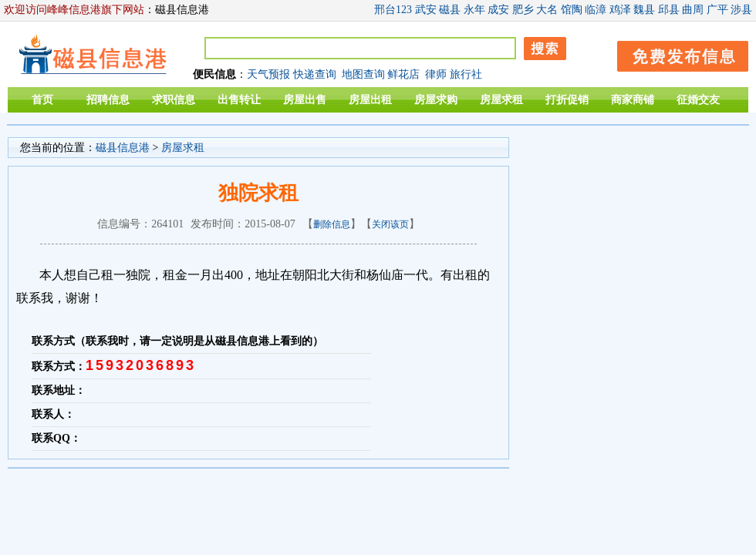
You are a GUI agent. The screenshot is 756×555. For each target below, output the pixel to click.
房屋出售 (305, 100)
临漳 (596, 10)
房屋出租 (370, 100)
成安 (498, 10)
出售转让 (239, 100)
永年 (474, 10)
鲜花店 (403, 74)
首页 (42, 100)
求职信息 (174, 100)
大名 (547, 10)
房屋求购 (436, 100)
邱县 (669, 10)
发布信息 (675, 54)
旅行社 (466, 74)
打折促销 (567, 100)
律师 (436, 74)
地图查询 (363, 74)
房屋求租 (501, 100)
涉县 (741, 10)
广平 (717, 10)
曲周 (693, 10)
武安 (426, 10)
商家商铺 (633, 100)
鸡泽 (620, 10)
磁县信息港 (123, 148)
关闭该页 (390, 224)
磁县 (450, 10)
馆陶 (572, 10)
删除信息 (332, 224)
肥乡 (523, 10)
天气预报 (268, 74)
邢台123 (393, 10)
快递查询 (315, 74)
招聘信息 (108, 100)
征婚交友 (698, 100)
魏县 (644, 10)
